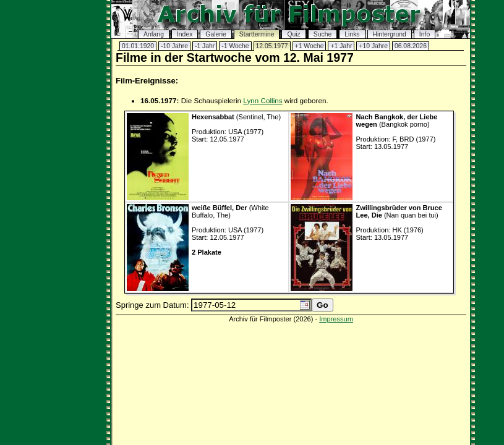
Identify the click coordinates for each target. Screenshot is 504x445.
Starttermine (257, 34)
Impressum (336, 319)
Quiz (293, 34)
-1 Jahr (205, 46)
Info (425, 34)
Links (352, 34)
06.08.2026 (411, 46)
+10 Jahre (373, 46)
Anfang (154, 34)
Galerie (216, 34)
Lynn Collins (263, 100)
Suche (322, 34)
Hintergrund (390, 34)
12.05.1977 (272, 46)
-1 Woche (235, 46)
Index (185, 34)
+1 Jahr (341, 46)
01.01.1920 (138, 46)
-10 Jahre (174, 46)
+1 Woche (310, 46)
